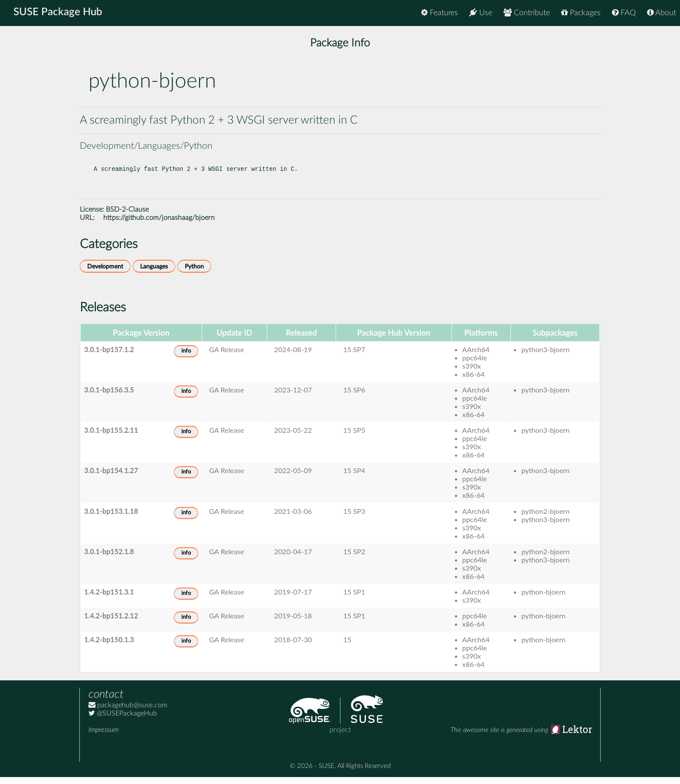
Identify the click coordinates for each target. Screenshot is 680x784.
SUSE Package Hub (59, 13)
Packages (581, 13)
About (662, 13)
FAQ (624, 13)
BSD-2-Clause (127, 216)
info (186, 358)
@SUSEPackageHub (123, 720)
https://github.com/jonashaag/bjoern (159, 225)
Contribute (527, 13)
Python (194, 273)
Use (481, 13)
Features (440, 13)
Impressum (103, 737)
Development (105, 273)
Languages (154, 273)
